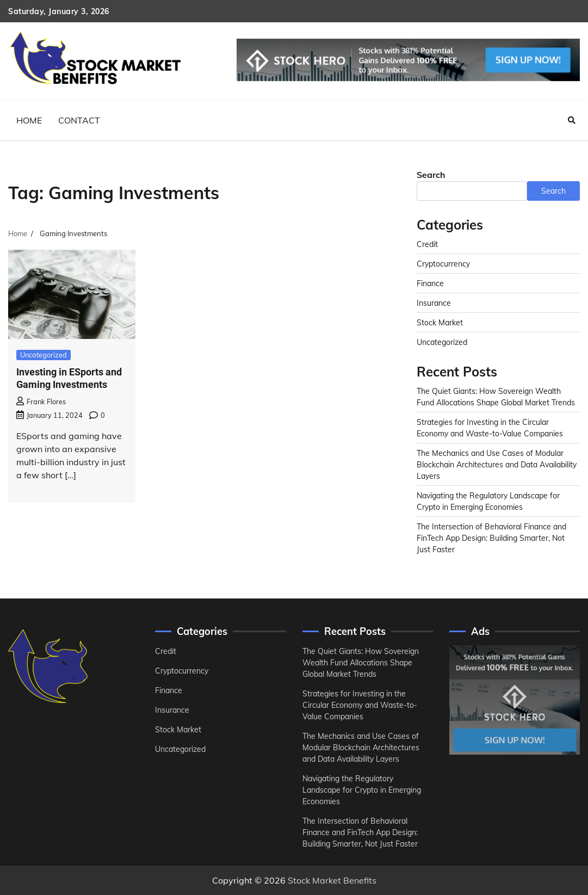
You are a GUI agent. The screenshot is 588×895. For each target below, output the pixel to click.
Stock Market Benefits (332, 880)
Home (29, 120)
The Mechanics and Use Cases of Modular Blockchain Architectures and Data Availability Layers (497, 464)
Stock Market (440, 322)
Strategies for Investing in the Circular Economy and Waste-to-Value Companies (360, 705)
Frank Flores (41, 402)
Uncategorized (44, 355)
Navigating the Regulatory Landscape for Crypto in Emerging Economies (362, 790)
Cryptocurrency (443, 264)
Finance (430, 283)
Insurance (434, 303)
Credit (427, 244)
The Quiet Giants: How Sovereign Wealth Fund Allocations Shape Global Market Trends (361, 662)
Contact (79, 120)
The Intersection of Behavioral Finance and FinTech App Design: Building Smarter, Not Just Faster (491, 538)
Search (431, 175)
